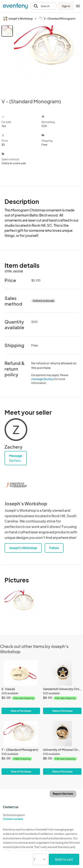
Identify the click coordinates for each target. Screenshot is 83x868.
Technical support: (21, 817)
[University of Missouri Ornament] (62, 748)
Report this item (63, 794)
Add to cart (64, 859)
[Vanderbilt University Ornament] (62, 687)
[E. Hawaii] (21, 687)
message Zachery (43, 379)
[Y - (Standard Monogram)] (21, 748)
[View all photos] (48, 59)
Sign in (66, 6)
